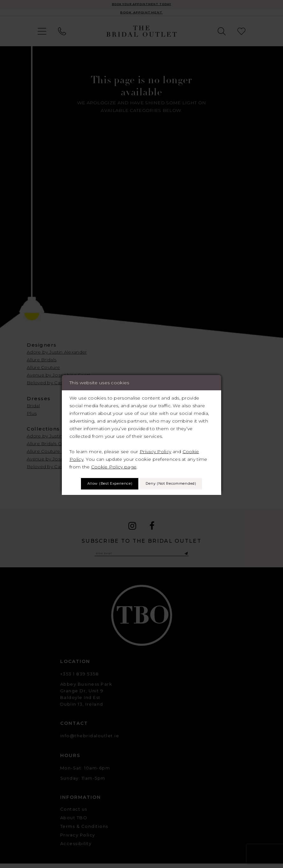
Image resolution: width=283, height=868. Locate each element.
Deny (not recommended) (142, 493)
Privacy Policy (155, 440)
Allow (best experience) (142, 474)
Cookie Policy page (114, 456)
